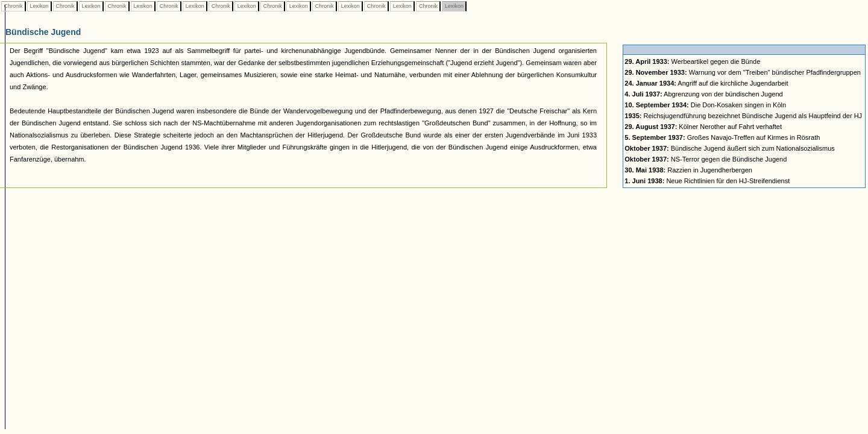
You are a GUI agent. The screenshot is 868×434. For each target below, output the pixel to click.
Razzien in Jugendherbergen (688, 170)
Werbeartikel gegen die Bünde (692, 61)
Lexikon (39, 6)
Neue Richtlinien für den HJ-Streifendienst (707, 181)
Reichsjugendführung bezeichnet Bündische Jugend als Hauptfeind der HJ (743, 116)
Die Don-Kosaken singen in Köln (705, 105)
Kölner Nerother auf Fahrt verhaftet (703, 127)
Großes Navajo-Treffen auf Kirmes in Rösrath (722, 137)
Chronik (13, 6)
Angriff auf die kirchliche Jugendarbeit (706, 83)
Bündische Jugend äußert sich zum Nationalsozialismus (730, 148)
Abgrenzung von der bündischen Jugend (703, 94)
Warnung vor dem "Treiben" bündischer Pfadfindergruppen (743, 72)
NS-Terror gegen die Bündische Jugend (706, 159)
